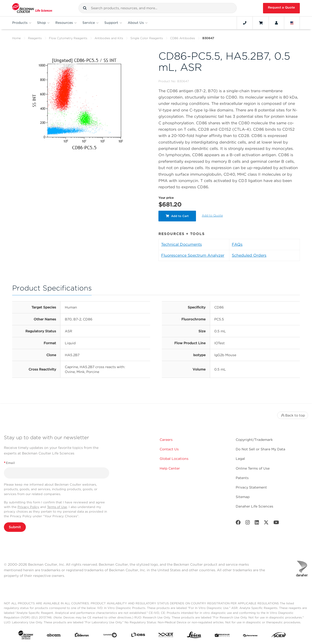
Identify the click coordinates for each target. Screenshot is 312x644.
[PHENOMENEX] (250, 636)
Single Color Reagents (147, 38)
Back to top (293, 415)
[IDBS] (138, 636)
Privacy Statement (251, 487)
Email (9, 463)
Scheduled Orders (249, 255)
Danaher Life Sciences (254, 506)
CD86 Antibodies (183, 38)
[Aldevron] (82, 636)
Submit (15, 527)
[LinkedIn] (257, 523)
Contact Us (169, 449)
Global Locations (174, 459)
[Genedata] (110, 636)
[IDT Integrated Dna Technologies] (166, 636)
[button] (85, 8)
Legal (240, 459)
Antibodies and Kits (109, 38)
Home (16, 38)
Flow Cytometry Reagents (68, 38)
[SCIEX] (278, 636)
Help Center (170, 468)
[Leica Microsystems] (194, 636)
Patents (242, 478)
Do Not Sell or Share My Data (260, 449)
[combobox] (158, 8)
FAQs (237, 244)
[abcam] (54, 636)
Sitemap (243, 497)
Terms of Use (57, 507)
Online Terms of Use (253, 468)
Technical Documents (181, 244)
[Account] (276, 23)
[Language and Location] (292, 23)
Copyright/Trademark (254, 440)
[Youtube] (276, 523)
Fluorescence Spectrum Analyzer (193, 255)
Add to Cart (177, 216)
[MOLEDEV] (222, 636)
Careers (166, 440)
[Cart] (261, 23)
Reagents (35, 38)
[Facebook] (238, 523)
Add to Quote (212, 215)
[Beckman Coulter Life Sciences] (32, 8)
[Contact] (245, 23)
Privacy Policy (28, 507)
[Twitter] (266, 523)
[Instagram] (248, 523)
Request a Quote (281, 7)
